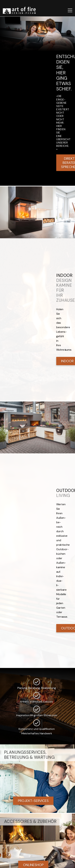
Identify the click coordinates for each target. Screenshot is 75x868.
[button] (70, 10)
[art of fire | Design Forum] (19, 10)
